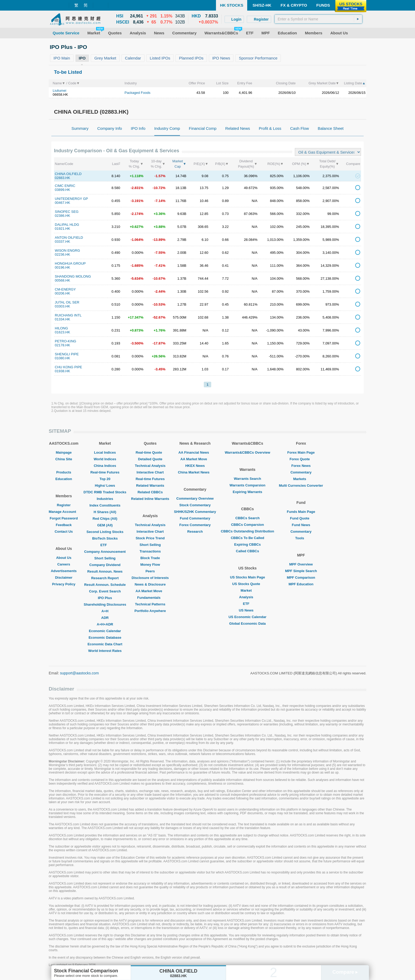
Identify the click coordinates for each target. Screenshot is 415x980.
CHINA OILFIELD (68, 174)
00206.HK (62, 293)
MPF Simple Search (301, 571)
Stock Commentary (195, 505)
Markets (301, 479)
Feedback (64, 525)
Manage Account (64, 512)
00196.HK (62, 267)
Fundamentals (150, 598)
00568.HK (62, 280)
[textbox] (318, 19)
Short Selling (105, 558)
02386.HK (62, 216)
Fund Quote (301, 518)
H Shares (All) (105, 512)
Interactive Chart (150, 472)
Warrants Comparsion (247, 485)
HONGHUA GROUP (70, 263)
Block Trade (150, 558)
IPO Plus (105, 598)
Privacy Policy (64, 584)
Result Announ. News (105, 571)
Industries (105, 499)
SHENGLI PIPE (67, 354)
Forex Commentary (195, 525)
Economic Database (105, 638)
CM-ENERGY (65, 289)
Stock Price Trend (150, 538)
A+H (105, 611)
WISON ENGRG (67, 250)
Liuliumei (59, 91)
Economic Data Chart (105, 644)
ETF (105, 545)
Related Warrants (150, 486)
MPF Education (301, 584)
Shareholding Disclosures (105, 604)
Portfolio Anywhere (150, 611)
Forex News (301, 466)
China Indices (105, 466)
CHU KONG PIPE (68, 367)
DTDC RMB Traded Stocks (105, 492)
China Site (64, 459)
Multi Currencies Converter (301, 486)
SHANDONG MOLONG (73, 276)
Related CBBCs (150, 492)
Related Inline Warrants (150, 499)
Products (64, 472)
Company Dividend (105, 565)
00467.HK (62, 203)
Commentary (301, 472)
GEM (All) (105, 525)
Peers (150, 571)
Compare (345, 972)
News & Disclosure (150, 584)
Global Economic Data (247, 624)
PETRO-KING (66, 341)
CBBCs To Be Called (247, 538)
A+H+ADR (105, 624)
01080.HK (62, 358)
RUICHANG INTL (68, 315)
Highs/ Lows (105, 486)
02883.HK (62, 178)
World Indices (105, 459)
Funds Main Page (301, 512)
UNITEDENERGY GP (71, 199)
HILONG (61, 328)
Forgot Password (64, 518)
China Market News (195, 472)
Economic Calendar (105, 631)
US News (247, 610)
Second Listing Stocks (105, 532)
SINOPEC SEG (67, 212)
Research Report (105, 578)
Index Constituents (105, 505)
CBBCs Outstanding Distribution (247, 531)
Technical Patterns (150, 604)
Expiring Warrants (247, 492)
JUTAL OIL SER (67, 302)
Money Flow (150, 565)
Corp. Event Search (105, 591)
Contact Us (64, 532)
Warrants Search (248, 479)
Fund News (301, 525)
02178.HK (62, 345)
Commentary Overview (195, 498)
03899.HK (62, 190)
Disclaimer (64, 578)
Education (64, 479)
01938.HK (62, 371)
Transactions (150, 551)
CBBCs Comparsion (247, 525)
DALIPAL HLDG (67, 225)
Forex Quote (301, 459)
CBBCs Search (247, 518)
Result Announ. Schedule (105, 585)
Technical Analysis (150, 466)
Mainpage (64, 452)
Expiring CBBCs (247, 544)
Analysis (247, 597)
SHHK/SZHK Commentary (195, 512)
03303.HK (62, 306)
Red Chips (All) (105, 519)
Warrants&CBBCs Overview (247, 452)
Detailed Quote (150, 459)
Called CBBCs (247, 551)
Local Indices (105, 452)
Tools (301, 538)
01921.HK (62, 229)
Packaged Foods (138, 93)
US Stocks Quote (247, 584)
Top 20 (105, 479)
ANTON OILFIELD (69, 238)
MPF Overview (301, 564)
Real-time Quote (150, 452)
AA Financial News (195, 452)
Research (195, 532)
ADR (105, 618)
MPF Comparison (301, 578)
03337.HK (62, 241)
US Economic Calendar (247, 617)
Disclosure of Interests (150, 578)
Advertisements (64, 571)
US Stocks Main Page (247, 577)
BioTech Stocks (105, 538)
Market (247, 590)
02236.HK (62, 254)
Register (64, 505)
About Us (64, 558)
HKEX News (195, 466)
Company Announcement (105, 552)
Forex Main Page (301, 452)
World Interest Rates (105, 651)
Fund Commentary (195, 518)
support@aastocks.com (80, 673)
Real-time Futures (105, 472)
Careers (64, 564)
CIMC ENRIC (65, 186)
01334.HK (62, 319)
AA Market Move (150, 591)
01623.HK (62, 332)
